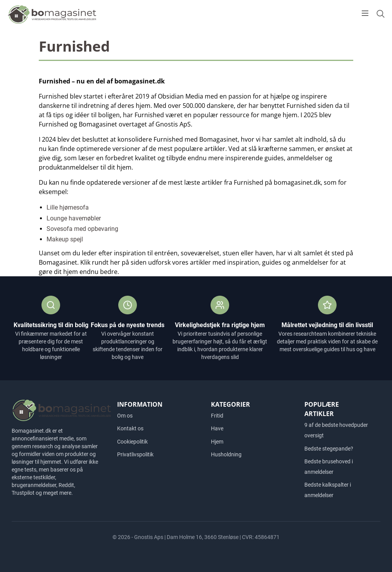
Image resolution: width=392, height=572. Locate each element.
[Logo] (52, 14)
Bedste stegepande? (329, 449)
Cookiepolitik (132, 442)
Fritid (217, 416)
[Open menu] (365, 13)
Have (217, 428)
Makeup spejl (65, 239)
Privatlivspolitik (135, 454)
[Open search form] (380, 14)
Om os (125, 416)
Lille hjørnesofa (68, 207)
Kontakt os (130, 428)
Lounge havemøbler (74, 218)
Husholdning (226, 454)
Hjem (217, 442)
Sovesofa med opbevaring (82, 229)
